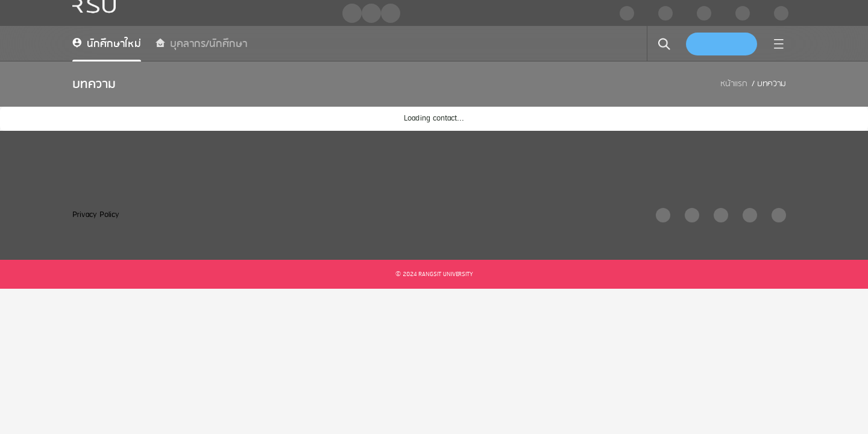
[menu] (779, 44)
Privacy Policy (96, 215)
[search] (664, 44)
